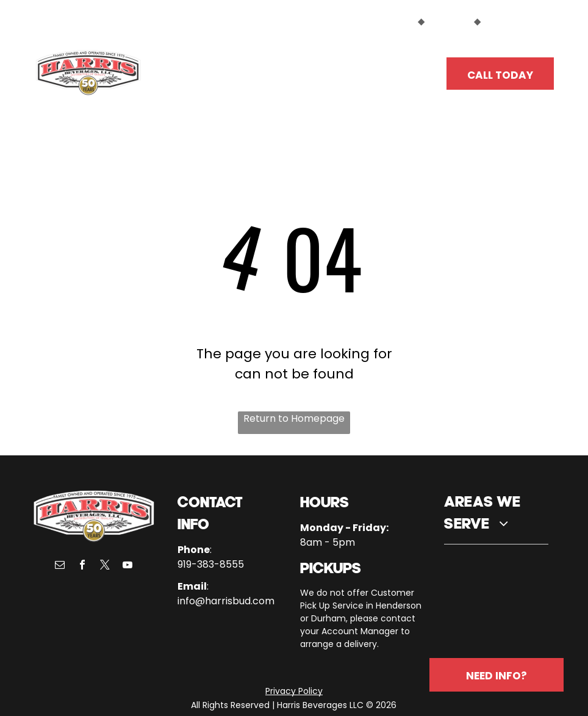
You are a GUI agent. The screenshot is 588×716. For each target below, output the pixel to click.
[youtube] (127, 566)
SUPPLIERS (449, 21)
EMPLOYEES (509, 21)
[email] (60, 566)
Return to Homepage (294, 418)
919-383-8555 (211, 564)
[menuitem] (198, 68)
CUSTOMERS (387, 21)
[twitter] (105, 566)
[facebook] (82, 566)
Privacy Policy (294, 691)
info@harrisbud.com (226, 601)
